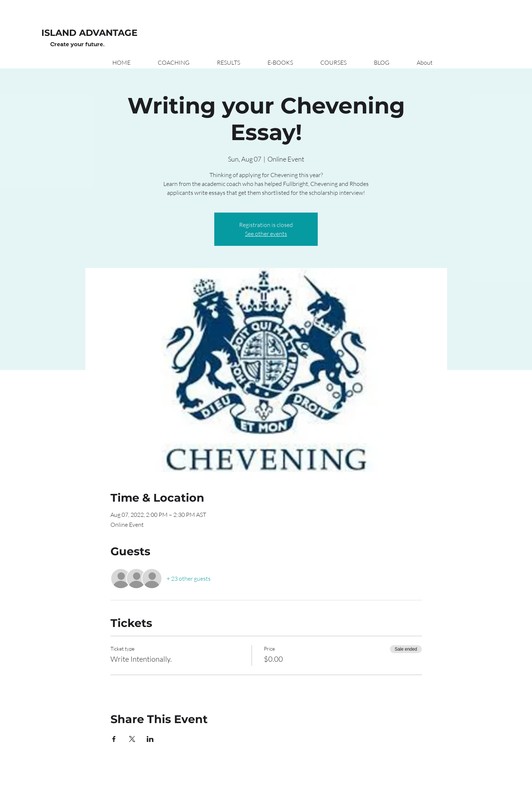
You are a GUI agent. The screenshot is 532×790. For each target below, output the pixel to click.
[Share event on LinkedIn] (150, 739)
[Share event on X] (132, 739)
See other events (266, 234)
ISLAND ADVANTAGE (89, 33)
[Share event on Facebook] (114, 739)
